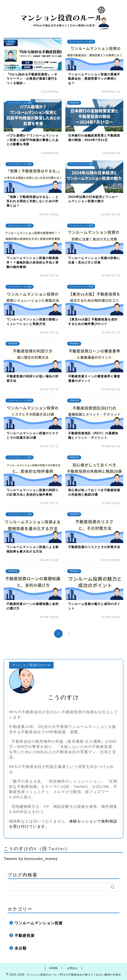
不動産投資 (25, 935)
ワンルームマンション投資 (39, 923)
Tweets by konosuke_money (31, 859)
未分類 (21, 948)
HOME (53, 968)
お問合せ (72, 968)
